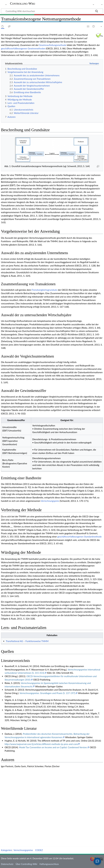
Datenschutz (7, 864)
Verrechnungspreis (50, 501)
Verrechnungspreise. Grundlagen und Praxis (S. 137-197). (47, 693)
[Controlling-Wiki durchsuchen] (52, 11)
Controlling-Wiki (23, 4)
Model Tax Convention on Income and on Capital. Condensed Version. (53, 747)
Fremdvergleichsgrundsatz (44, 290)
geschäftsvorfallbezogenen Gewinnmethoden (23, 48)
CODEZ (39, 850)
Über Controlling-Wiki (26, 864)
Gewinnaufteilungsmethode (53, 45)
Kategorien (6, 850)
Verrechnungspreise (23, 850)
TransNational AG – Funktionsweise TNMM (27, 641)
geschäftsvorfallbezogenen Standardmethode (79, 537)
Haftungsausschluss (49, 864)
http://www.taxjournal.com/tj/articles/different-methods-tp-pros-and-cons (41, 744)
